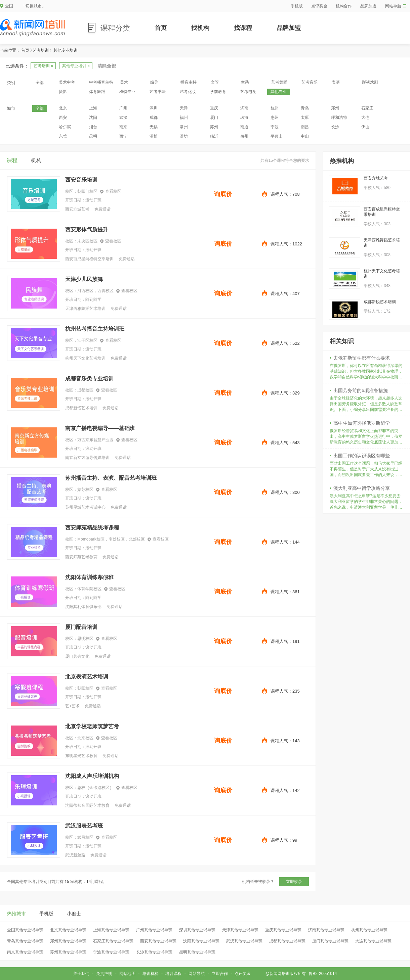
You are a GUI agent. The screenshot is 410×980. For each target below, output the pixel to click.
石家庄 (367, 108)
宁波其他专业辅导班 (111, 952)
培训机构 (151, 974)
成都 (154, 118)
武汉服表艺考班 (84, 826)
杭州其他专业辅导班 (369, 930)
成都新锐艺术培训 (81, 408)
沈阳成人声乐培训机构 (92, 776)
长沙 (335, 127)
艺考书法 (158, 92)
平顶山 (277, 136)
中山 (305, 136)
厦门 (214, 118)
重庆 (214, 108)
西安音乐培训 (81, 180)
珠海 (244, 118)
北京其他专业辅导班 (68, 930)
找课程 (243, 28)
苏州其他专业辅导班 (68, 952)
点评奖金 (319, 6)
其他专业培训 (76, 66)
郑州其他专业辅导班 (68, 941)
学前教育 (218, 92)
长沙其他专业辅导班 (154, 952)
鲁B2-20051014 (323, 974)
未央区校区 (87, 241)
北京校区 (85, 738)
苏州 (214, 127)
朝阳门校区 (87, 191)
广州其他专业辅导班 (154, 930)
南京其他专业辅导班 (25, 952)
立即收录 (294, 882)
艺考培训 (41, 50)
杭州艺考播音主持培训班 (95, 329)
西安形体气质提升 (87, 229)
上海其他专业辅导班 (111, 930)
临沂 (214, 136)
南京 (123, 127)
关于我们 (81, 974)
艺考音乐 (310, 82)
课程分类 (115, 28)
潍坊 (184, 136)
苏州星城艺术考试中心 (85, 507)
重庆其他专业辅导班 (283, 930)
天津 (184, 108)
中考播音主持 (101, 82)
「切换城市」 (34, 6)
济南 (244, 108)
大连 (365, 118)
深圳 (154, 108)
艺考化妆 (188, 92)
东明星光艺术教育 (81, 756)
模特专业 (127, 92)
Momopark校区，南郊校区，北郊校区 (111, 539)
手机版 (297, 6)
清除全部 (107, 66)
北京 (63, 108)
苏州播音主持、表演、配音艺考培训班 (111, 478)
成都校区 (85, 390)
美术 (124, 82)
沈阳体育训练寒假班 (89, 577)
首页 (161, 28)
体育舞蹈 (97, 92)
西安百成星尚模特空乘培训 (89, 259)
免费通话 (102, 209)
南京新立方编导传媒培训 (87, 458)
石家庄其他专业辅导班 (113, 941)
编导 (154, 82)
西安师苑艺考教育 (81, 557)
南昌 (305, 127)
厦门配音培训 (81, 627)
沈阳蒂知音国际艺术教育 (87, 805)
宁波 (275, 127)
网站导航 (396, 6)
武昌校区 (85, 837)
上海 (93, 108)
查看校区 (111, 191)
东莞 (63, 136)
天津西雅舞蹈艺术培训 (85, 309)
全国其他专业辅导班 (25, 930)
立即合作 (220, 974)
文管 (215, 82)
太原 (305, 118)
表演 (336, 82)
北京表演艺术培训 (87, 677)
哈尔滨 (65, 127)
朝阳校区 (85, 688)
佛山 (365, 127)
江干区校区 (87, 340)
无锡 (154, 127)
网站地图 (127, 974)
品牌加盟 (368, 6)
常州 (184, 127)
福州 (184, 118)
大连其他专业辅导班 (373, 941)
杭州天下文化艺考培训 (85, 358)
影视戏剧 (370, 82)
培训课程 (173, 974)
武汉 (123, 118)
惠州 (275, 118)
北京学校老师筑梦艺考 (92, 726)
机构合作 (344, 6)
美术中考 (67, 82)
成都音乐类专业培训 (89, 379)
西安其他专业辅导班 (158, 941)
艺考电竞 (248, 92)
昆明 (93, 136)
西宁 (123, 136)
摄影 (63, 92)
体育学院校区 (89, 589)
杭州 (275, 108)
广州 (123, 108)
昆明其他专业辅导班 (197, 952)
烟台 (93, 127)
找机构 (200, 28)
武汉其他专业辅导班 (244, 941)
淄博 (154, 136)
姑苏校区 (85, 489)
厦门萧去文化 (77, 656)
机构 (36, 160)
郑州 (335, 108)
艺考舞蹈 (279, 82)
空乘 (245, 82)
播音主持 (189, 82)
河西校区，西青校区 (95, 291)
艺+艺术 (72, 706)
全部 (40, 83)
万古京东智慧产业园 (95, 440)
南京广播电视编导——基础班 (100, 428)
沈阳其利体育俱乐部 (83, 607)
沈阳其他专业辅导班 (201, 941)
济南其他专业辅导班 (326, 930)
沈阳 (93, 118)
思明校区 (85, 639)
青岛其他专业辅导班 (25, 941)
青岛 (305, 108)
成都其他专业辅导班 (287, 941)
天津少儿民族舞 (84, 279)
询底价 (223, 194)
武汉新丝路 (75, 855)
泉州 (244, 136)
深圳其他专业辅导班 (197, 930)
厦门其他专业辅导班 (330, 941)
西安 (63, 118)
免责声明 (104, 974)
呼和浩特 (339, 118)
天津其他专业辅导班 (240, 930)
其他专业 (279, 92)
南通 (244, 127)
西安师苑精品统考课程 (92, 528)
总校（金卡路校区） (95, 788)
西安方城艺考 (77, 209)
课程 (12, 160)
